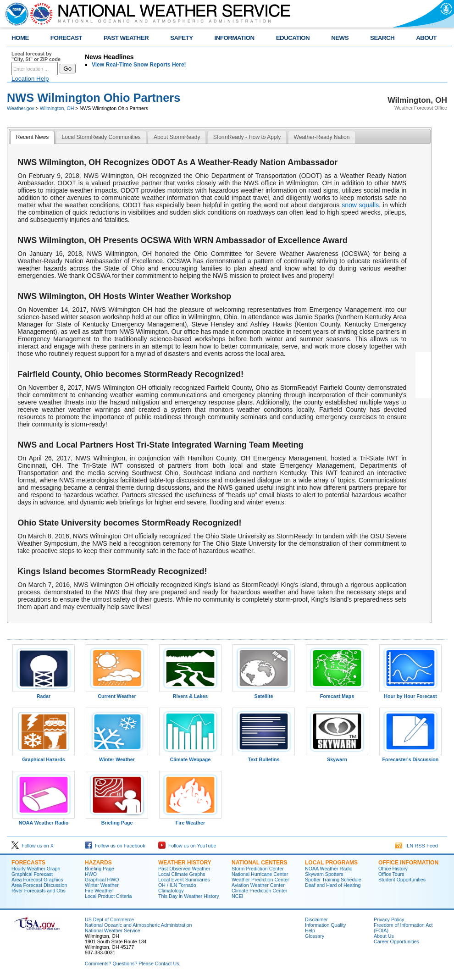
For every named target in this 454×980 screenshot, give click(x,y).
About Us (384, 936)
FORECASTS (28, 863)
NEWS (340, 38)
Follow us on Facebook (115, 846)
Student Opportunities (402, 880)
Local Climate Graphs (182, 874)
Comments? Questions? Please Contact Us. (133, 963)
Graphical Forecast (32, 874)
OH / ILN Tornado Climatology (177, 888)
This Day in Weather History (188, 896)
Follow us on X (33, 846)
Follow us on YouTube (187, 846)
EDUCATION (293, 38)
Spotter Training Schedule (333, 880)
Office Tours (391, 874)
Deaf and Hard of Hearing (333, 885)
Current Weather (117, 694)
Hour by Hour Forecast (410, 694)
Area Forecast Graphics (37, 880)
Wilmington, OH (57, 108)
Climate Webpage (190, 757)
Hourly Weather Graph (36, 869)
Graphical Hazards (44, 757)
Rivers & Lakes (190, 694)
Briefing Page (117, 820)
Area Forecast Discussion (39, 885)
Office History (393, 869)
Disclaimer (316, 919)
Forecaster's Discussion (410, 757)
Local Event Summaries (184, 880)
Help (310, 930)
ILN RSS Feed (417, 846)
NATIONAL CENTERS (260, 863)
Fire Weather (190, 820)
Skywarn (337, 757)
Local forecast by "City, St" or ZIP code (36, 56)
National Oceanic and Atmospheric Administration (138, 925)
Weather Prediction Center (260, 880)
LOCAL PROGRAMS (331, 863)
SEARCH (382, 38)
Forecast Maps (337, 694)
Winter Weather (117, 757)
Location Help (30, 79)
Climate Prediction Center (259, 891)
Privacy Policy (389, 919)
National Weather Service (113, 930)
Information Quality (325, 925)
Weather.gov (21, 108)
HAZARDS (98, 863)
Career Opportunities (396, 941)
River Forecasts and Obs (39, 891)
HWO (91, 874)
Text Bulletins (264, 757)
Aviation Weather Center (258, 885)
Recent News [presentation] (32, 137)
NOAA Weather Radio (44, 820)
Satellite (264, 694)
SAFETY (181, 38)
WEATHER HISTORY (185, 863)
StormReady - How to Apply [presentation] (247, 137)
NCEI (237, 896)
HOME (20, 38)
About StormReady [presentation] (177, 137)
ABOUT (426, 38)
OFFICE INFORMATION (408, 863)
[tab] (32, 138)
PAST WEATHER (126, 38)
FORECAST (66, 38)
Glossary (315, 936)
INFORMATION (235, 38)
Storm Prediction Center (258, 869)
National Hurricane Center (260, 874)
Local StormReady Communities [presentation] (101, 137)
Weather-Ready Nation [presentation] (322, 137)
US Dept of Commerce (109, 919)
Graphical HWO (102, 880)
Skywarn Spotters (324, 874)
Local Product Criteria (108, 896)
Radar (44, 694)
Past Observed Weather (184, 869)
